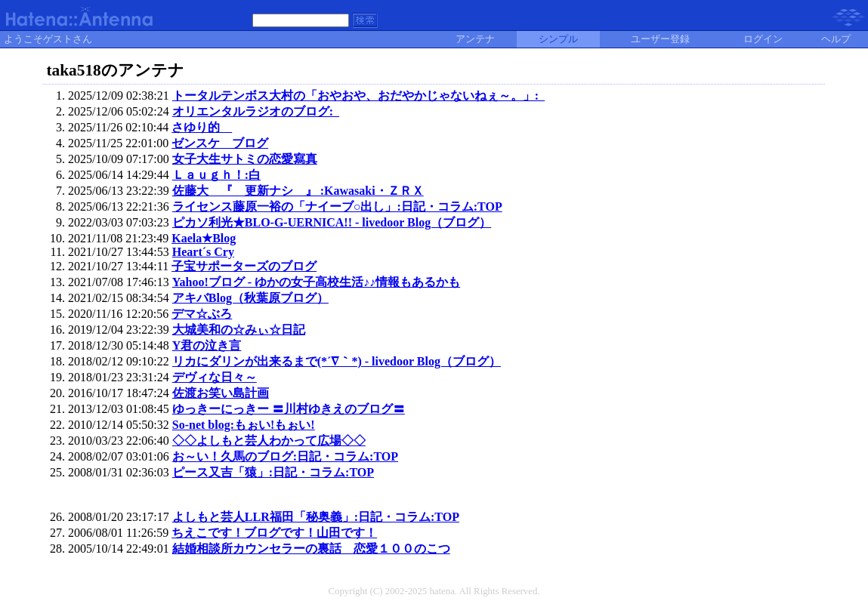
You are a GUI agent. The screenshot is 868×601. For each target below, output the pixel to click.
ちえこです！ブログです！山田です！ (274, 533)
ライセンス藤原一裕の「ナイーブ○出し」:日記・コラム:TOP (337, 206)
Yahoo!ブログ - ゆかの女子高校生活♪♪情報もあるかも (316, 282)
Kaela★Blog (204, 238)
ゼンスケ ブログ (220, 143)
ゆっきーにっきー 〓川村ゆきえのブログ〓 (289, 409)
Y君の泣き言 (207, 345)
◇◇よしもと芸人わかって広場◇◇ (269, 441)
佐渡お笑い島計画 (221, 393)
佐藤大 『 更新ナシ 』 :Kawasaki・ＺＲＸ (298, 191)
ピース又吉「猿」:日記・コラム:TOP (273, 472)
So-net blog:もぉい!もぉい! (244, 425)
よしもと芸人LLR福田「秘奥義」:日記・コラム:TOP (316, 517)
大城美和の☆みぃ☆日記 (239, 330)
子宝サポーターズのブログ (244, 266)
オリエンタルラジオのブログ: (256, 111)
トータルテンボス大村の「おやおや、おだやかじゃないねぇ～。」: (358, 96)
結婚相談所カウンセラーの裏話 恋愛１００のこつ (311, 549)
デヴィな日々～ (215, 377)
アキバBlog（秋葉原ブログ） (250, 298)
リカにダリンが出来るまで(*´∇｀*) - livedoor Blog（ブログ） (337, 361)
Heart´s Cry (203, 252)
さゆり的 (202, 127)
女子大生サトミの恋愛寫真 (245, 159)
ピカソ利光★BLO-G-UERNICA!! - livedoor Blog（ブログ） (332, 222)
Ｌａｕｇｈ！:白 (216, 175)
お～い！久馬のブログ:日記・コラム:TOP (285, 456)
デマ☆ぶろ (202, 314)
